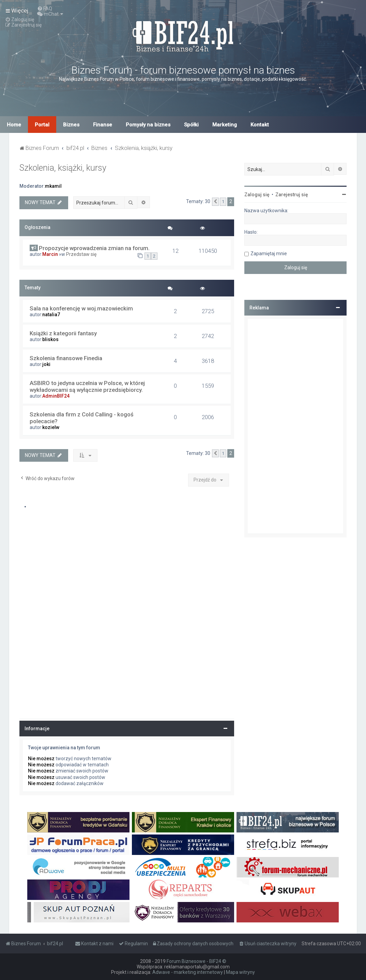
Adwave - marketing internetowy (188, 972)
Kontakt (260, 125)
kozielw (51, 427)
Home (14, 125)
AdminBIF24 (56, 396)
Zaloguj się (257, 195)
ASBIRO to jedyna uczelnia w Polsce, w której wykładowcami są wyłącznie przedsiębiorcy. (87, 386)
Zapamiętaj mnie (269, 254)
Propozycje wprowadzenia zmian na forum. (94, 248)
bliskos (50, 339)
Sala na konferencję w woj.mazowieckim (81, 308)
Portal (42, 125)
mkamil (53, 186)
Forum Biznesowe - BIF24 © (196, 961)
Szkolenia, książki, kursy (63, 168)
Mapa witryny (240, 972)
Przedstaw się (81, 254)
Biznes (71, 125)
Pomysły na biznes (148, 125)
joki (46, 364)
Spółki (191, 125)
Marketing (225, 125)
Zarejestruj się (292, 195)
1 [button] (223, 202)
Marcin (50, 254)
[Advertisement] (295, 426)
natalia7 (51, 315)
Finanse (103, 125)
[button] (215, 202)
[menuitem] (45, 9)
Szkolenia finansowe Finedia (66, 358)
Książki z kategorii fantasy (63, 333)
